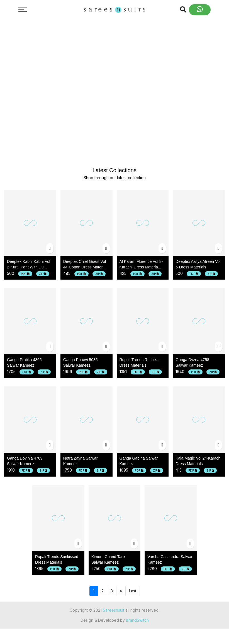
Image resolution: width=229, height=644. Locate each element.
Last (133, 591)
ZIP (43, 274)
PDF (25, 274)
